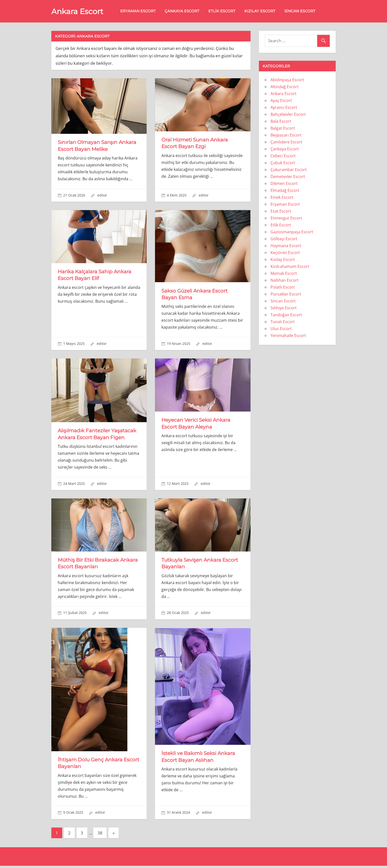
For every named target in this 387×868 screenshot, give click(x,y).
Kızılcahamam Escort (290, 267)
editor (102, 196)
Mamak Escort (284, 274)
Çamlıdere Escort (286, 143)
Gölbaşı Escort (284, 239)
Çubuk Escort (283, 163)
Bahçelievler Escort (288, 115)
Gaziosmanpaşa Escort (292, 233)
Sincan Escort (303, 11)
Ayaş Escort (281, 101)
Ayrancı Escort (284, 108)
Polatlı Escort (283, 288)
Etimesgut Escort (286, 219)
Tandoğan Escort (286, 316)
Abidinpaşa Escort (287, 80)
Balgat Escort (283, 129)
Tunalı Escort (283, 322)
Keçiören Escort (285, 253)
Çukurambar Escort (289, 170)
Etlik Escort (225, 11)
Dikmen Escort (284, 184)
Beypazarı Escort (286, 136)
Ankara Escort (79, 12)
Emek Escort (282, 198)
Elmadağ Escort (285, 191)
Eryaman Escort (141, 11)
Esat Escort (281, 212)
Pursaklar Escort (286, 295)
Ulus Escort (281, 329)
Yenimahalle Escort (288, 336)
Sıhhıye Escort (284, 309)
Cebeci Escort (283, 157)
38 (100, 835)
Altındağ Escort (285, 87)
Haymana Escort (286, 246)
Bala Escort (281, 122)
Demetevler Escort (288, 177)
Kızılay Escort (263, 11)
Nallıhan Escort (285, 281)
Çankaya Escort (185, 11)
